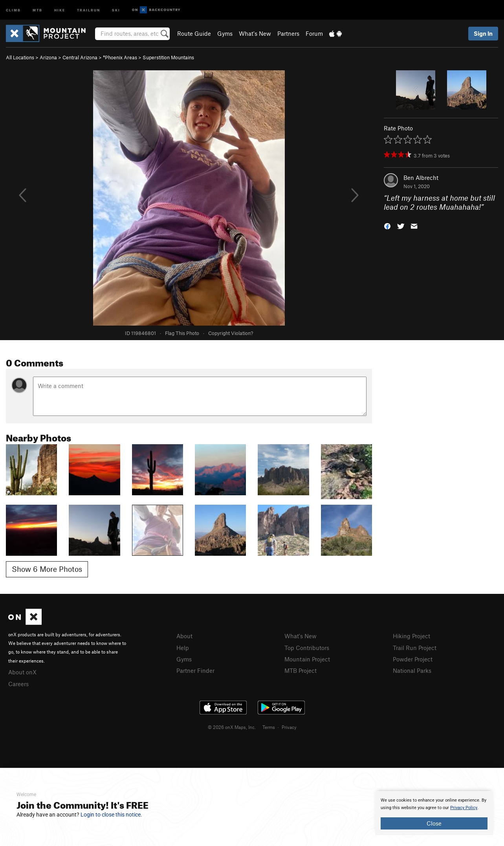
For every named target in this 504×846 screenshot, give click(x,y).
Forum (314, 33)
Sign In (483, 33)
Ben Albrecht (421, 178)
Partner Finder (195, 670)
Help (183, 648)
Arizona (48, 57)
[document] (434, 813)
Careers (18, 684)
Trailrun (89, 10)
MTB (38, 10)
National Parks (412, 670)
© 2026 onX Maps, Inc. (232, 727)
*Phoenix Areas (120, 57)
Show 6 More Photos (47, 569)
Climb (13, 10)
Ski (116, 10)
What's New (255, 33)
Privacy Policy (464, 808)
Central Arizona (80, 57)
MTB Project (301, 670)
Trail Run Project (415, 648)
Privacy (289, 727)
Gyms (225, 33)
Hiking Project (411, 636)
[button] (387, 225)
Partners (288, 33)
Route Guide (194, 33)
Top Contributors (307, 648)
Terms (269, 727)
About (184, 636)
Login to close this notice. (111, 815)
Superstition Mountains (168, 57)
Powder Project (413, 659)
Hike (60, 10)
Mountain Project (307, 659)
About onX (22, 672)
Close (434, 823)
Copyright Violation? (231, 333)
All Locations (20, 57)
